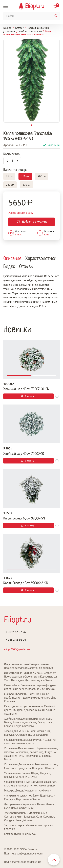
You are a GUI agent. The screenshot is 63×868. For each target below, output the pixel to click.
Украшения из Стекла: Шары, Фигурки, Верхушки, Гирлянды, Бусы (27, 775)
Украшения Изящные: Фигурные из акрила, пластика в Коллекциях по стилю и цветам (30, 784)
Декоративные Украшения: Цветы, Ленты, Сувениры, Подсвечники (29, 806)
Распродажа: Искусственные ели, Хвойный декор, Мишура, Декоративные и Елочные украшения (30, 710)
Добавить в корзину (34, 222)
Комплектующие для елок (20, 834)
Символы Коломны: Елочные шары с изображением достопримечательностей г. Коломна (30, 698)
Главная (7, 28)
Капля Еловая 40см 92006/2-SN (26, 583)
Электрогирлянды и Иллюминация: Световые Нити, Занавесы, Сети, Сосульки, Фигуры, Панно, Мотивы (29, 817)
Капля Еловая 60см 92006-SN (24, 518)
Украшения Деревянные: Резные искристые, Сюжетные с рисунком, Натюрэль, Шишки (31, 766)
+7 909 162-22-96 (15, 632)
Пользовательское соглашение (23, 862)
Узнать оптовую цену (21, 213)
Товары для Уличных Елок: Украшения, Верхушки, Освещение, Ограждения (27, 733)
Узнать (18, 235)
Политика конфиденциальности (23, 853)
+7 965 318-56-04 (15, 640)
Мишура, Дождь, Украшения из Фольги (28, 790)
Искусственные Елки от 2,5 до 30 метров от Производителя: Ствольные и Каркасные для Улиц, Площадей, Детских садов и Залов (31, 677)
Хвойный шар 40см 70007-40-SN (26, 389)
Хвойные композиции (30, 31)
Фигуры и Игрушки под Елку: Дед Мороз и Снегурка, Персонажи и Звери (30, 797)
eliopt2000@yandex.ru (17, 649)
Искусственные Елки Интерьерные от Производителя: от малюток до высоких (28, 666)
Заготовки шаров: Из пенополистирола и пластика (28, 827)
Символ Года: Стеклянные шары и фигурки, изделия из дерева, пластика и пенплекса (30, 687)
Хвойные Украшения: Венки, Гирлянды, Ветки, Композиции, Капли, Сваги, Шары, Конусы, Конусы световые (29, 722)
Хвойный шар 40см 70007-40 (24, 453)
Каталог (19, 28)
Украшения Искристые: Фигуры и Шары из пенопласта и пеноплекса (30, 742)
